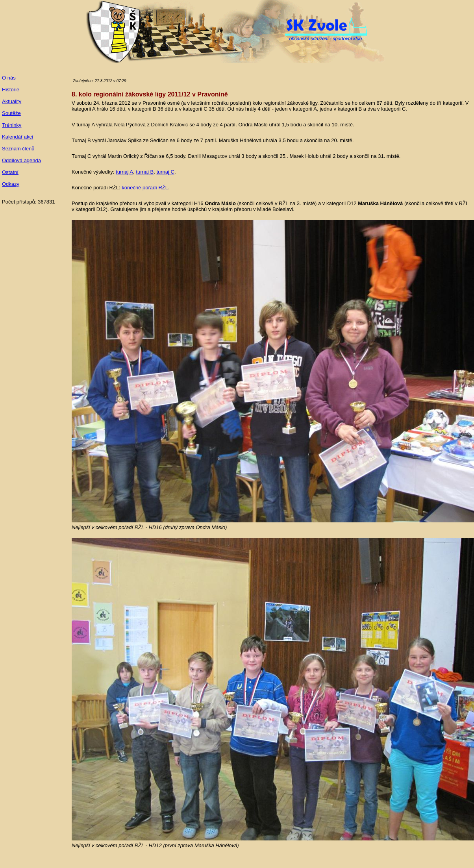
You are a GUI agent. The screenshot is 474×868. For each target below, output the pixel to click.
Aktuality (12, 101)
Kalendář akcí (18, 137)
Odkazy (11, 184)
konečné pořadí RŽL (145, 188)
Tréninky (12, 125)
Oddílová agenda (21, 160)
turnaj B (145, 172)
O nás (9, 78)
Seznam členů (18, 149)
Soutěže (11, 113)
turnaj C (165, 172)
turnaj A (124, 172)
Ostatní (10, 172)
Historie (11, 90)
